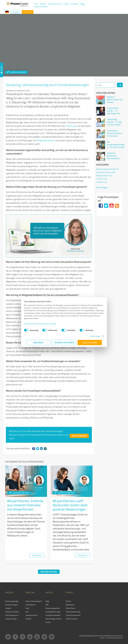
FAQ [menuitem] (47, 605)
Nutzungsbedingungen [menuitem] (86, 636)
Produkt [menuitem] (9, 592)
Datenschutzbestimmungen (47, 324)
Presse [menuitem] (68, 601)
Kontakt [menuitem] (28, 619)
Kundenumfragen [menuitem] (11, 605)
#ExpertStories (104, 176)
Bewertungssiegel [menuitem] (12, 601)
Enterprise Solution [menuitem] (12, 612)
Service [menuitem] (70, 592)
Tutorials (102, 179)
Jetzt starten (28, 12)
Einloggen (16, 12)
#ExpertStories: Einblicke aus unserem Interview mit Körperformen (25, 505)
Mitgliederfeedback (46, 140)
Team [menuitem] (27, 608)
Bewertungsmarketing (107, 169)
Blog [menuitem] (47, 601)
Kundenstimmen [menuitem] (31, 615)
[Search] (106, 85)
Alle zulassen (90, 343)
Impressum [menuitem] (119, 636)
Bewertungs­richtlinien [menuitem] (54, 619)
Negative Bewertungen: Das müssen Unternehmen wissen (115, 99)
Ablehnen (38, 343)
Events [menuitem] (48, 622)
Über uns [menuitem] (30, 592)
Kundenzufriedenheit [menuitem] (53, 615)
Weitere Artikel (49, 572)
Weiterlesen (37, 555)
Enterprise (74, 4)
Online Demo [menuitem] (70, 608)
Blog (82, 4)
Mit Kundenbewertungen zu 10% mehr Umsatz (116, 144)
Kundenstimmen (55, 4)
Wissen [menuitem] (49, 592)
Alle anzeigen (102, 187)
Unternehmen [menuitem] (30, 605)
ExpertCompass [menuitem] (72, 619)
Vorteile (43, 4)
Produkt (101, 182)
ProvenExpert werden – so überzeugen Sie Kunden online (113, 111)
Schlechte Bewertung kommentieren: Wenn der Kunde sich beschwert (114, 156)
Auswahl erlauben (64, 343)
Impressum (31, 324)
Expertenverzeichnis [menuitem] (73, 615)
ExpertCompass (41, 7)
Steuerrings (71, 126)
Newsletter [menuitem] (70, 605)
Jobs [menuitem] (27, 612)
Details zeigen (93, 336)
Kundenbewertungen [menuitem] (53, 612)
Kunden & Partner (19, 493)
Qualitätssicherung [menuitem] (109, 636)
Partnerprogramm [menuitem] (12, 615)
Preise (66, 4)
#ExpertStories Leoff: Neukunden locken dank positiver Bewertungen (70, 505)
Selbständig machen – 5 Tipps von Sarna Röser (114, 122)
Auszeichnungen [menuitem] (11, 619)
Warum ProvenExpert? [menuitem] (34, 601)
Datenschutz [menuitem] (98, 636)
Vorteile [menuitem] (8, 608)
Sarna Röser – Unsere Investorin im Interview (114, 133)
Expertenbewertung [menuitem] (73, 612)
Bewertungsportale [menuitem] (53, 608)
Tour (36, 4)
